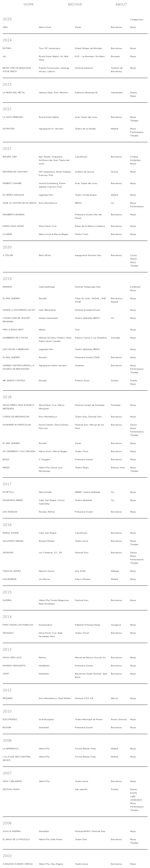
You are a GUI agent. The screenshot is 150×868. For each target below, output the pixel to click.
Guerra (7, 600)
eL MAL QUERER (11, 298)
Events (134, 381)
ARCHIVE (75, 4)
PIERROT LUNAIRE (12, 183)
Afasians (8, 553)
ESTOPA (7, 48)
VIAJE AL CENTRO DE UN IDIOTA (20, 203)
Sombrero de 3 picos (15, 338)
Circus (134, 255)
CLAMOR (7, 234)
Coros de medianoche (16, 417)
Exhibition (135, 160)
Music (133, 27)
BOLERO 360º (10, 157)
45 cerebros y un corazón (19, 451)
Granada (8, 633)
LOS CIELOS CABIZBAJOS (16, 349)
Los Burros (10, 579)
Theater (134, 121)
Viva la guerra (12, 831)
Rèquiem (8, 698)
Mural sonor (11, 533)
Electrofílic (10, 719)
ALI (4, 56)
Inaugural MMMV (13, 500)
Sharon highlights (14, 666)
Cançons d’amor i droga (18, 864)
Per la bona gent (13, 330)
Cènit (6, 674)
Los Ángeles (10, 512)
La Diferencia (11, 749)
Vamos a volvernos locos (19, 310)
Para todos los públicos (18, 625)
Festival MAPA (11, 789)
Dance (134, 93)
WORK (29, 4)
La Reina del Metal (14, 93)
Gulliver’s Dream (13, 541)
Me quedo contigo (14, 381)
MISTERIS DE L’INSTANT (15, 172)
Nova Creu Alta (12, 658)
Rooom (7, 727)
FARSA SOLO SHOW (13, 226)
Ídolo (6, 459)
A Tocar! (8, 255)
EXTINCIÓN (9, 129)
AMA (5, 27)
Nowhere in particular (17, 425)
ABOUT (121, 4)
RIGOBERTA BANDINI (14, 215)
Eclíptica (8, 492)
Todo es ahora (12, 571)
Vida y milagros (12, 781)
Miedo (6, 468)
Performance (137, 132)
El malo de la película (16, 839)
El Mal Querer (11, 357)
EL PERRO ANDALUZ (13, 195)
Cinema (134, 157)
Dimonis (7, 287)
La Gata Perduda (13, 117)
